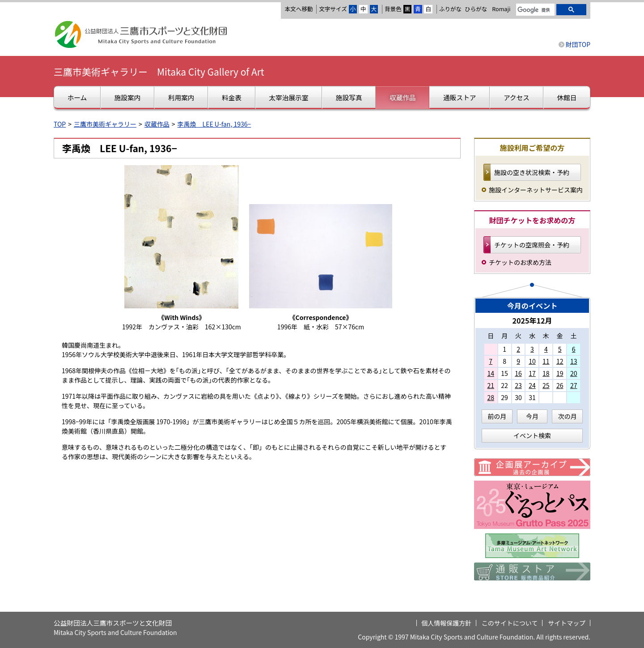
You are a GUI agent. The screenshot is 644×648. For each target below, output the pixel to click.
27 (574, 385)
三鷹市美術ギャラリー (105, 124)
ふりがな (450, 9)
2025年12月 (532, 320)
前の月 (497, 416)
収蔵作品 (157, 124)
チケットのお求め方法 (520, 262)
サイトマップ (567, 623)
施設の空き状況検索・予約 (532, 172)
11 (546, 361)
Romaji (501, 9)
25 (546, 385)
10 (532, 361)
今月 (532, 416)
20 (574, 373)
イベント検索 (532, 435)
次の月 (568, 416)
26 (560, 385)
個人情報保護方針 (446, 623)
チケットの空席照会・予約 (532, 245)
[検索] (534, 10)
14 (491, 373)
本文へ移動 (299, 9)
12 (560, 361)
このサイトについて (510, 623)
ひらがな (476, 9)
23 (518, 385)
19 (560, 373)
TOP (60, 124)
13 (574, 361)
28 (491, 397)
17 (532, 373)
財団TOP (578, 44)
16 (518, 373)
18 (546, 373)
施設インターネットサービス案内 (536, 190)
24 (532, 385)
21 (491, 385)
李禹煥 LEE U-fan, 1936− (214, 124)
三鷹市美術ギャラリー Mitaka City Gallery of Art (159, 72)
